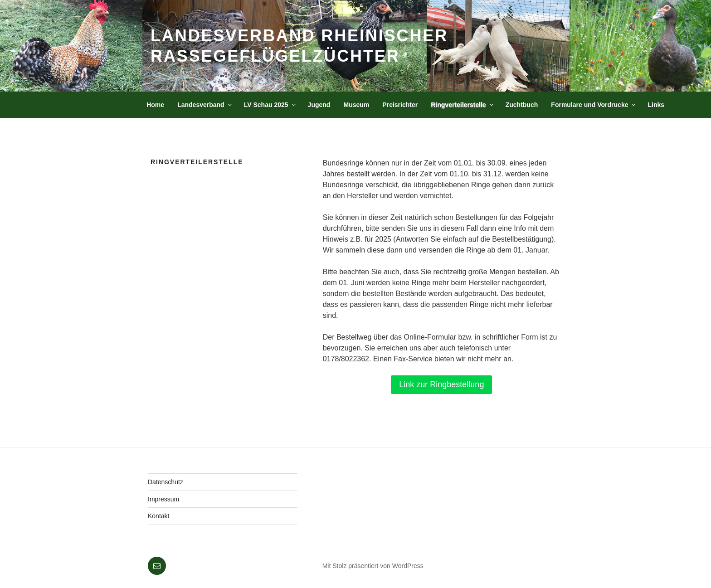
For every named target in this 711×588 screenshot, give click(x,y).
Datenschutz (166, 482)
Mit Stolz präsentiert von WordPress (373, 566)
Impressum (163, 499)
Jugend (319, 105)
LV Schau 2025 (270, 105)
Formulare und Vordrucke (594, 105)
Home (155, 105)
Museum (356, 105)
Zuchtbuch (522, 105)
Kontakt (158, 516)
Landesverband (205, 105)
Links (656, 105)
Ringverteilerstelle (463, 105)
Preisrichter (400, 105)
